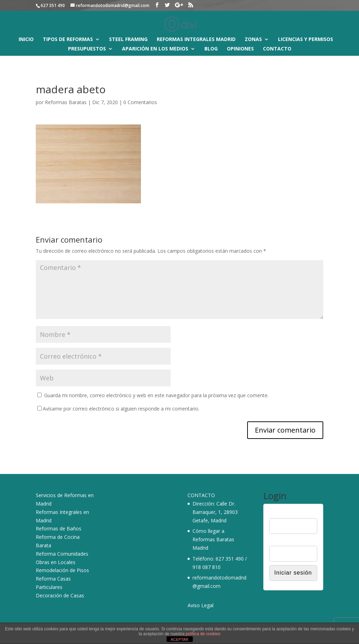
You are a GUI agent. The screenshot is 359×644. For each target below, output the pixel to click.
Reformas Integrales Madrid (196, 40)
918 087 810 (206, 567)
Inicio (26, 40)
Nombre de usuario (290, 514)
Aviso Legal (201, 605)
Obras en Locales (56, 562)
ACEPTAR (179, 639)
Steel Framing (128, 40)
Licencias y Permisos (306, 40)
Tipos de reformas (68, 40)
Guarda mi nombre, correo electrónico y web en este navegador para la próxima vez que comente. (156, 395)
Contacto (277, 49)
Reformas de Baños (59, 528)
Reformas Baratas (66, 102)
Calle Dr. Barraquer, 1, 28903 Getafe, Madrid (215, 512)
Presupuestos (87, 49)
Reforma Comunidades (62, 554)
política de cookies (203, 634)
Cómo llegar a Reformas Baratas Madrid (213, 539)
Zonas (253, 40)
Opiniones (240, 49)
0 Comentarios (140, 102)
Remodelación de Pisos (62, 570)
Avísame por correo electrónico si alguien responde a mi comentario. (118, 409)
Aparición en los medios (155, 49)
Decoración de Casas (60, 595)
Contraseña (282, 541)
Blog (211, 49)
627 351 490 (230, 559)
